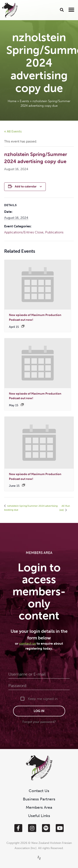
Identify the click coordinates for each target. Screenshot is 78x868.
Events (24, 101)
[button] (62, 10)
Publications (54, 232)
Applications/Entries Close (24, 232)
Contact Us (39, 791)
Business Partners (39, 799)
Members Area (39, 807)
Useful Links (39, 816)
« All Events (13, 131)
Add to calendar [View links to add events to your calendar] (26, 186)
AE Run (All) (65, 508)
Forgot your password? (39, 722)
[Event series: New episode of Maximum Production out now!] (23, 326)
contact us (27, 643)
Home (12, 101)
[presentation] (38, 285)
